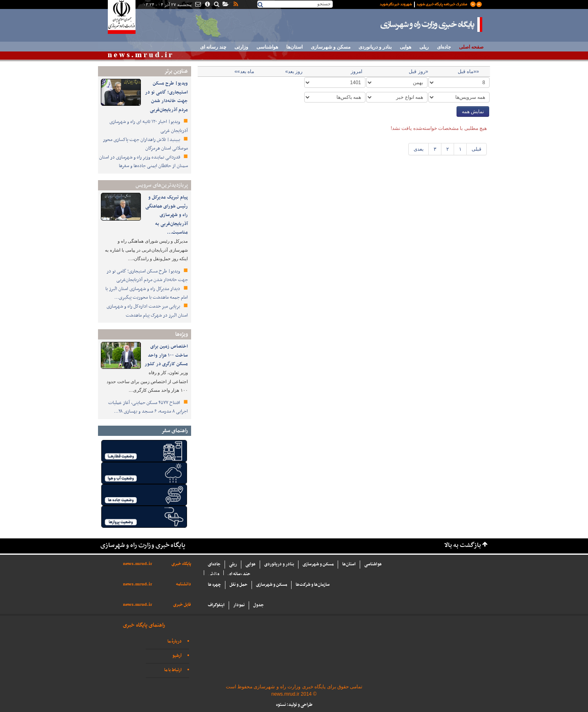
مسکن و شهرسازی (331, 47)
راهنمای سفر (175, 431)
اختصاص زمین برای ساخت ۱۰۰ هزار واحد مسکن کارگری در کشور (166, 355)
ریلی (424, 47)
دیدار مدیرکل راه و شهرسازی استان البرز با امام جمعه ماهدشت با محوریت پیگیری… (147, 293)
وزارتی (241, 47)
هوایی (405, 47)
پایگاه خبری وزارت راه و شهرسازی (432, 25)
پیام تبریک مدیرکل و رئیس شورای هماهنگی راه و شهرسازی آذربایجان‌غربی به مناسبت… (167, 215)
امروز (356, 71)
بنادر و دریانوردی (375, 47)
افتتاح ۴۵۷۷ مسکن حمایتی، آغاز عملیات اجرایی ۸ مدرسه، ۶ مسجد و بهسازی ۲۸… (148, 407)
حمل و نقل (238, 585)
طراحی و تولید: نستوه (294, 705)
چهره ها (214, 585)
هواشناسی (267, 47)
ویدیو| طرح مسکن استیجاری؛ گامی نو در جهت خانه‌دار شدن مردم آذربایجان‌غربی (166, 97)
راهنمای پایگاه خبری (144, 625)
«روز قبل (418, 71)
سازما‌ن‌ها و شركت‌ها (313, 585)
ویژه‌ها (182, 334)
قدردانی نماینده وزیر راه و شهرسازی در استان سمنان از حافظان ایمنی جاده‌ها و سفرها (144, 162)
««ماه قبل (468, 71)
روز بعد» (294, 71)
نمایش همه (473, 112)
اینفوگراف (216, 605)
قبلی (477, 149)
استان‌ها (294, 47)
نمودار (239, 605)
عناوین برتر (176, 71)
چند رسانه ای (213, 47)
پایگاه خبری (181, 564)
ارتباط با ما (173, 670)
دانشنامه (184, 584)
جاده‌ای (444, 47)
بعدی (419, 149)
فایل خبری (182, 605)
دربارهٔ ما (175, 642)
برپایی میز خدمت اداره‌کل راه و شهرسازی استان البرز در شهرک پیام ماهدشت (147, 311)
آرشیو (177, 656)
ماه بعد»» (244, 71)
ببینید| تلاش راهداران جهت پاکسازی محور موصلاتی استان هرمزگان (145, 144)
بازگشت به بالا (463, 546)
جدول (258, 605)
